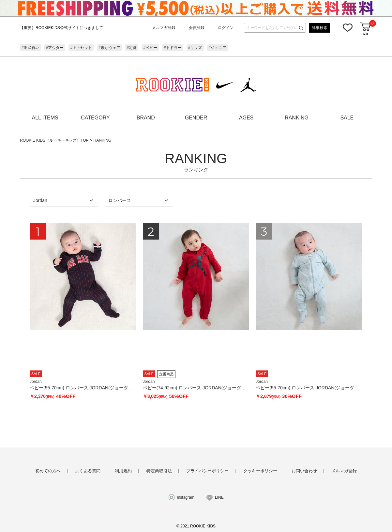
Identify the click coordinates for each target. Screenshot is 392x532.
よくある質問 (88, 471)
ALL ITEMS (45, 118)
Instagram (185, 497)
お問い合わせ (304, 471)
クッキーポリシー (260, 471)
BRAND (146, 118)
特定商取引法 (159, 471)
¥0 (365, 34)
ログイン (226, 28)
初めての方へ (48, 471)
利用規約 (123, 471)
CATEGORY (95, 118)
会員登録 (197, 28)
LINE (219, 497)
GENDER (196, 118)
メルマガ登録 (164, 28)
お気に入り (348, 27)
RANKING (297, 118)
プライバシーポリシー (207, 471)
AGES (246, 118)
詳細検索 (320, 28)
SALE (347, 118)
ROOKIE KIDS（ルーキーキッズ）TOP (54, 140)
